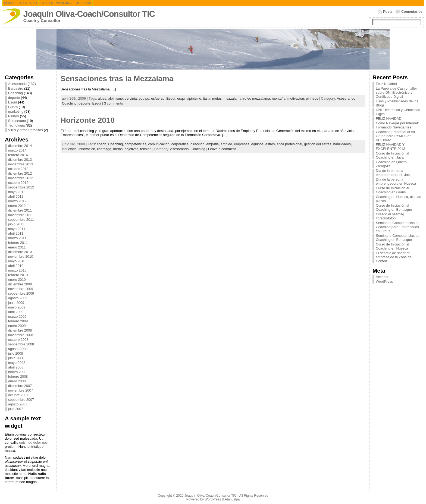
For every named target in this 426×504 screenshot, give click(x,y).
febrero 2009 (18, 321)
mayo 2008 (17, 363)
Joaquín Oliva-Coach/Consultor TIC (89, 14)
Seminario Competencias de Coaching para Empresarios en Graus (398, 227)
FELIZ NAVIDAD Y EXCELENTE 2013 (390, 147)
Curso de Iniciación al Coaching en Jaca (392, 155)
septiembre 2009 (21, 293)
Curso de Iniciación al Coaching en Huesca (392, 246)
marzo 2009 (17, 316)
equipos (257, 144)
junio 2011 (16, 224)
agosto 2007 (18, 404)
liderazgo (104, 149)
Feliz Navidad (386, 84)
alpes (102, 98)
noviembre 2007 (21, 390)
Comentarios (412, 12)
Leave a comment (222, 149)
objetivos (131, 149)
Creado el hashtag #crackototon (390, 216)
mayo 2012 (17, 192)
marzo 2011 (17, 238)
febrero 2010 (18, 275)
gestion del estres (318, 144)
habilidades (342, 144)
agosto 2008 (18, 349)
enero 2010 (17, 280)
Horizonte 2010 (88, 120)
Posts (388, 12)
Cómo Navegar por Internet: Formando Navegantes (397, 125)
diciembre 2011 (20, 210)
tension (146, 149)
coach (102, 144)
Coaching (15, 93)
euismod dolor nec (33, 442)
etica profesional (289, 144)
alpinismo (115, 98)
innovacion (87, 149)
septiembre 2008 (21, 344)
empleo (226, 144)
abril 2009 (16, 312)
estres (270, 144)
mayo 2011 (17, 229)
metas (217, 98)
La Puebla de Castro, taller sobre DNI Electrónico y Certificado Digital (396, 92)
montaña (279, 98)
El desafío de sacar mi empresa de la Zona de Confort (394, 257)
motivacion (296, 98)
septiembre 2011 (21, 220)
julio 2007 (16, 409)
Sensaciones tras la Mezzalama (117, 79)
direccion (197, 144)
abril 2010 (16, 266)
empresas (242, 144)
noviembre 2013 (21, 164)
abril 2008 (16, 367)
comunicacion (159, 144)
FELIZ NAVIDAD (389, 119)
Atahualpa (232, 499)
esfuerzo (158, 98)
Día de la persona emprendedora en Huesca (396, 181)
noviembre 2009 (21, 289)
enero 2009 (17, 326)
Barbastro (16, 88)
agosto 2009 (18, 298)
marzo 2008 (17, 372)
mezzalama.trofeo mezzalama (247, 98)
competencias (135, 144)
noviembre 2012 (21, 178)
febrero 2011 (18, 243)
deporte (14, 98)
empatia (213, 144)
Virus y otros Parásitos (26, 130)
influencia (69, 149)
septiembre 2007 (21, 400)
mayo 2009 (17, 307)
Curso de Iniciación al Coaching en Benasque (394, 207)
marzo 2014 (17, 150)
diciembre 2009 (20, 284)
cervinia (131, 98)
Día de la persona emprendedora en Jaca (394, 173)
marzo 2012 (17, 201)
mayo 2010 (17, 261)
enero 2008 (17, 381)
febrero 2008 (18, 377)
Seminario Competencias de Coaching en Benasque (398, 238)
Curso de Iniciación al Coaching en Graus (392, 190)
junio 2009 (16, 303)
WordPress (384, 281)
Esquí (13, 102)
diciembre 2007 (20, 386)
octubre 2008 (18, 340)
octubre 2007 (18, 395)
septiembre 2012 (21, 187)
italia (207, 98)
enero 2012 (17, 206)
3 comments (114, 103)
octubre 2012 (18, 183)
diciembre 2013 (20, 160)
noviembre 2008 (21, 335)
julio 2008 (16, 353)
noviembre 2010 (21, 256)
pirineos (312, 98)
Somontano (17, 121)
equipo (144, 98)
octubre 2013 (18, 169)
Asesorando (17, 84)
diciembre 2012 (20, 173)
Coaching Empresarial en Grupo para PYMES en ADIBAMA (395, 136)
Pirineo (14, 116)
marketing (16, 111)
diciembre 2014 (20, 146)
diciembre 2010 (20, 252)
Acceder (382, 277)
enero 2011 (17, 247)
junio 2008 (16, 358)
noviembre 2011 (21, 215)
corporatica (180, 144)
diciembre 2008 (20, 330)
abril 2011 (16, 233)
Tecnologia (16, 125)
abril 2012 (16, 196)
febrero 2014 (18, 155)
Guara (13, 107)
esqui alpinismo (189, 98)
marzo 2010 (17, 270)
